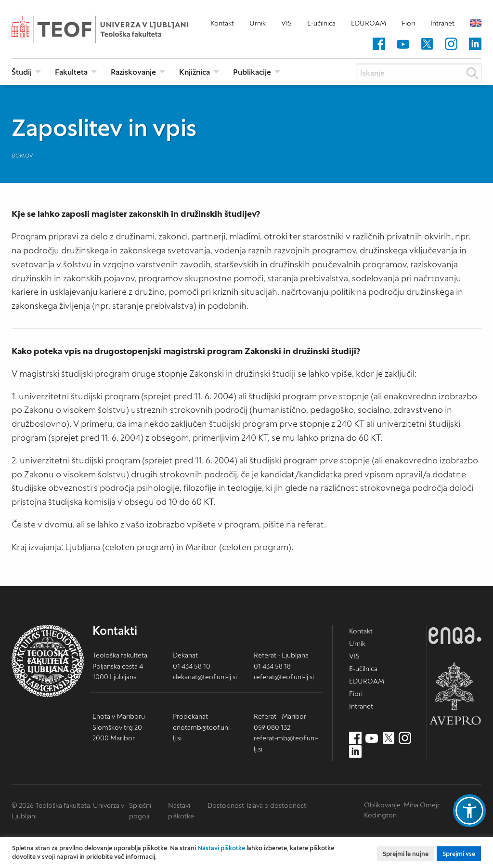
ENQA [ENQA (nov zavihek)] (455, 636)
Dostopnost (226, 805)
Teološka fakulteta (115, 29)
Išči (472, 73)
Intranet (442, 23)
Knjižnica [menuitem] (195, 72)
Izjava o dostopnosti (277, 805)
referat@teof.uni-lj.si (284, 677)
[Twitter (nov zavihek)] (427, 44)
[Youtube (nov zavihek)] (403, 44)
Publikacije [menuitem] (252, 72)
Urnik (258, 23)
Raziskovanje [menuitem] (133, 72)
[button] (469, 811)
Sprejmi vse (459, 854)
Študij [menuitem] (22, 72)
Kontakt (222, 23)
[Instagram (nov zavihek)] (451, 44)
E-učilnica (321, 23)
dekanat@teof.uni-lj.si (205, 677)
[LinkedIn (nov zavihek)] (475, 44)
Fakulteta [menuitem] (71, 72)
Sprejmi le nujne (406, 854)
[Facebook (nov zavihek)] (379, 44)
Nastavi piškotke (221, 848)
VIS (286, 23)
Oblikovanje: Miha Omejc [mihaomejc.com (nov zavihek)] (402, 805)
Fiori (408, 23)
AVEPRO (455, 693)
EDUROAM (369, 23)
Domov (22, 156)
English (476, 23)
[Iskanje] (419, 73)
